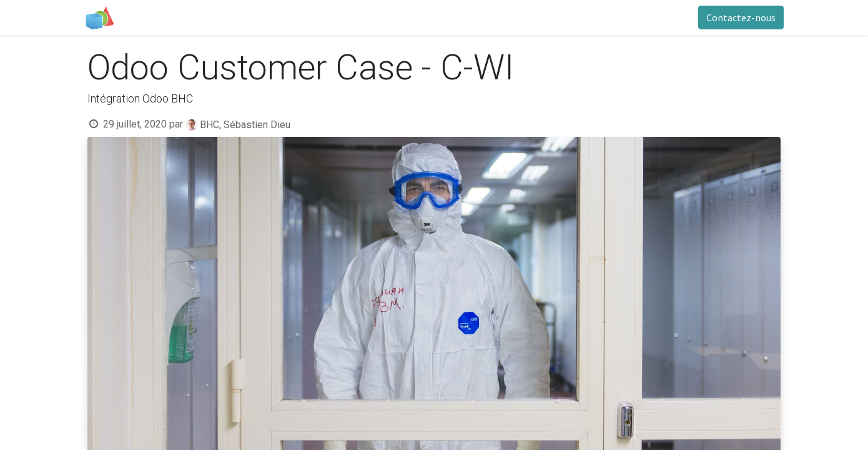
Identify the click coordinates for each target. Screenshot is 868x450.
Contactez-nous (738, 17)
